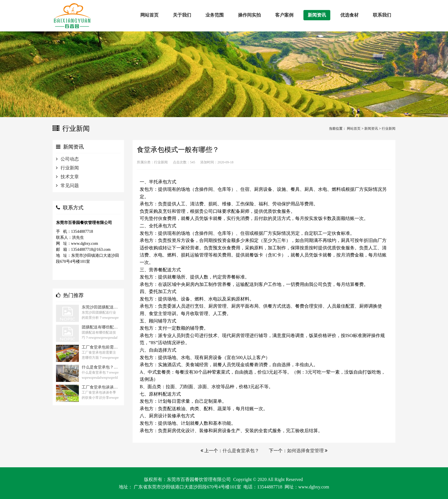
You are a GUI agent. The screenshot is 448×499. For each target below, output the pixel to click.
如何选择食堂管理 (305, 451)
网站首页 (354, 129)
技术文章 (70, 177)
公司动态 (70, 159)
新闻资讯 (371, 129)
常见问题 (70, 186)
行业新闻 (389, 129)
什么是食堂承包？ (241, 451)
